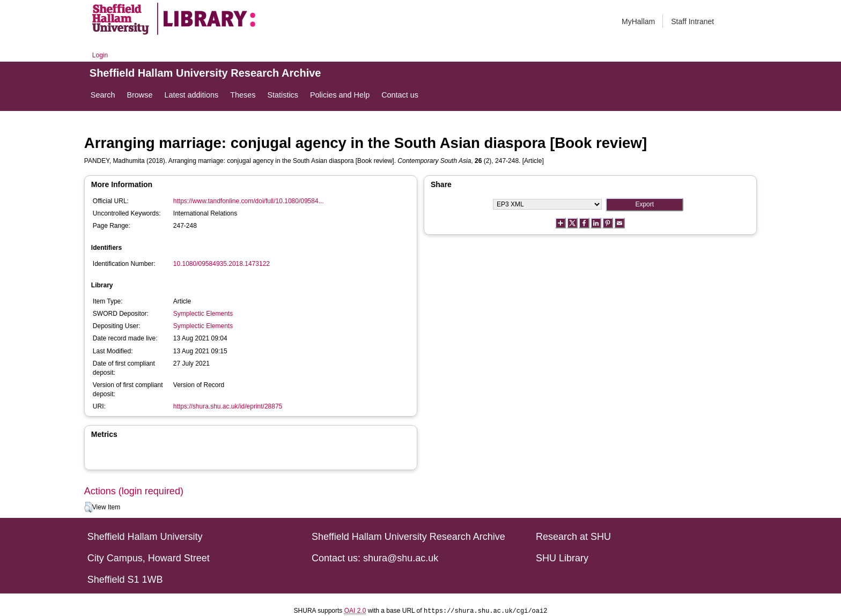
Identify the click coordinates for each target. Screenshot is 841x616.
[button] (88, 507)
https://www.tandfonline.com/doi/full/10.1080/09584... (249, 201)
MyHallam (638, 21)
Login (100, 55)
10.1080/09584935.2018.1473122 (222, 264)
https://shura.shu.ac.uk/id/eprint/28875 (228, 406)
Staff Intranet (692, 21)
